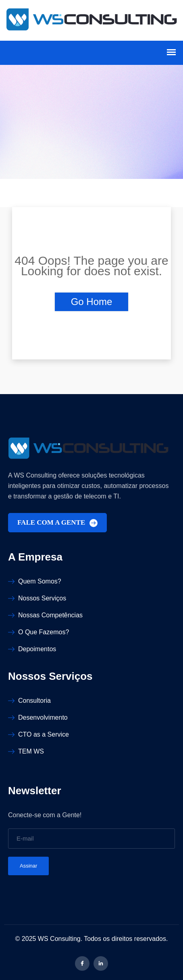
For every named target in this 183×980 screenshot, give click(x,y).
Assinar (28, 866)
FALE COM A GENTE (57, 523)
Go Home (92, 302)
